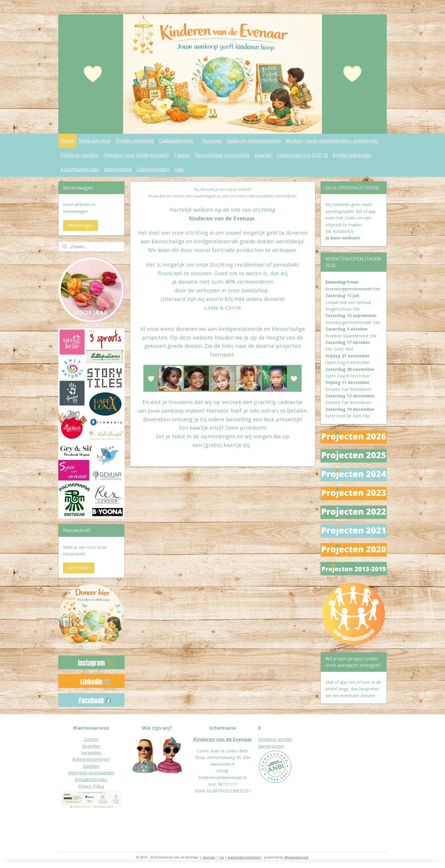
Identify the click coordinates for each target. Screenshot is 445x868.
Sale (179, 169)
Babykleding (118, 169)
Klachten (91, 766)
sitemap (209, 857)
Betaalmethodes (91, 779)
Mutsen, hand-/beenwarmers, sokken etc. (332, 141)
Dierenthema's (153, 169)
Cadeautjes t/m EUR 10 (303, 155)
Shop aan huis (95, 141)
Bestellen (91, 746)
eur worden (281, 739)
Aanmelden (79, 568)
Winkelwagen (80, 225)
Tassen (182, 155)
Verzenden (91, 753)
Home (67, 141)
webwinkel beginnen (244, 857)
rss (221, 857)
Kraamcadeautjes (80, 169)
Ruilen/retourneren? (91, 759)
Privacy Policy (91, 786)
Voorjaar (212, 141)
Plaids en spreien (80, 155)
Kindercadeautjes (352, 155)
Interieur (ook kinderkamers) (136, 155)
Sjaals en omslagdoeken (254, 141)
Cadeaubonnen (176, 141)
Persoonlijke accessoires (222, 155)
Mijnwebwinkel (296, 857)
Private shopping (135, 141)
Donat (264, 739)
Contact (91, 739)
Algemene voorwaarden (91, 773)
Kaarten (263, 155)
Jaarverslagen (271, 746)
